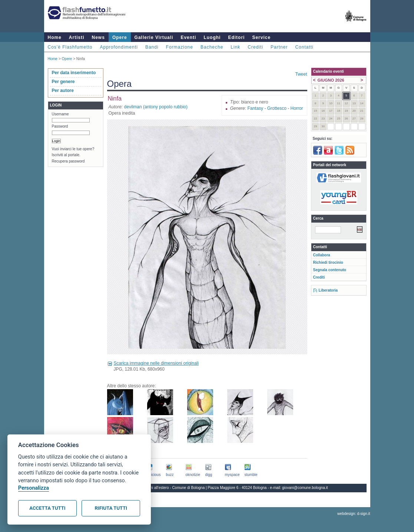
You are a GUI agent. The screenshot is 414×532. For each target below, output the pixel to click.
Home (55, 37)
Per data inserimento (74, 73)
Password (60, 126)
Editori (236, 37)
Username (60, 114)
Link (235, 47)
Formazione (180, 47)
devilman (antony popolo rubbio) (156, 107)
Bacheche (212, 47)
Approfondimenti (119, 47)
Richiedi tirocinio (328, 262)
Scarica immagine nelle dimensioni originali (156, 363)
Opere (120, 37)
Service (261, 37)
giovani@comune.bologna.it (305, 488)
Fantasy (255, 108)
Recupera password (68, 161)
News (98, 37)
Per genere (63, 82)
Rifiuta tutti (111, 508)
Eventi (188, 37)
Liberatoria (328, 290)
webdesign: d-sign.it (354, 514)
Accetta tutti (47, 508)
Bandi (152, 47)
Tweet (301, 74)
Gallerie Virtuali (154, 37)
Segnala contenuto (330, 270)
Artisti (77, 37)
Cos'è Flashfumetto (70, 47)
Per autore (63, 91)
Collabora (322, 255)
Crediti (255, 47)
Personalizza (34, 488)
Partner (279, 47)
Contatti (304, 47)
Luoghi (212, 37)
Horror (297, 108)
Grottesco (277, 108)
